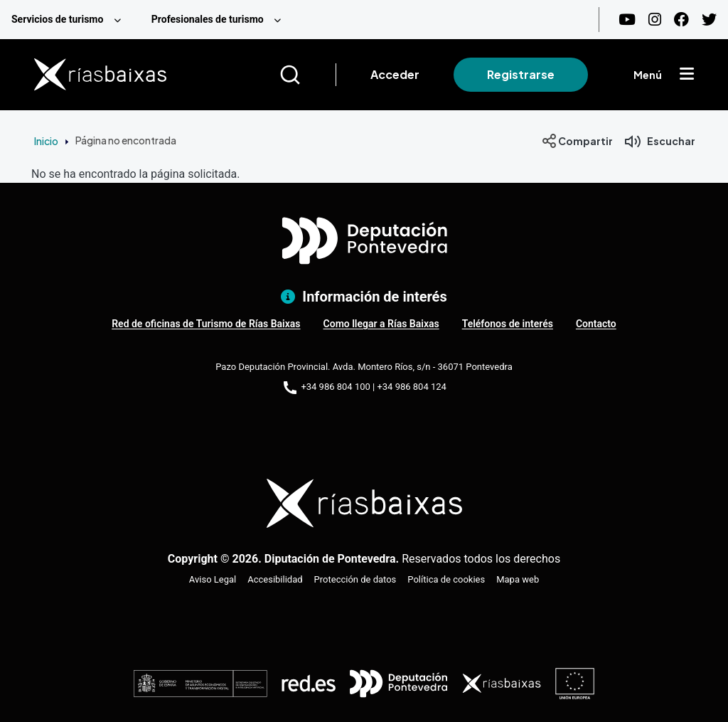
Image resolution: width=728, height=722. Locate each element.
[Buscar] (307, 75)
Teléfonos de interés (508, 324)
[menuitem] (70, 20)
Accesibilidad (275, 579)
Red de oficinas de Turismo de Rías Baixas (206, 324)
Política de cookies (446, 579)
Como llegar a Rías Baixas (381, 324)
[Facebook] (681, 20)
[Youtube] (627, 20)
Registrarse (521, 74)
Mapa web (518, 579)
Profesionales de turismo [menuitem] (208, 19)
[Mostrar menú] (687, 75)
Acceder (395, 74)
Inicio (46, 141)
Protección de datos (355, 579)
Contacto (596, 324)
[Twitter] (709, 20)
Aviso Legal (213, 579)
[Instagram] (655, 20)
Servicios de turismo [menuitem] (57, 19)
